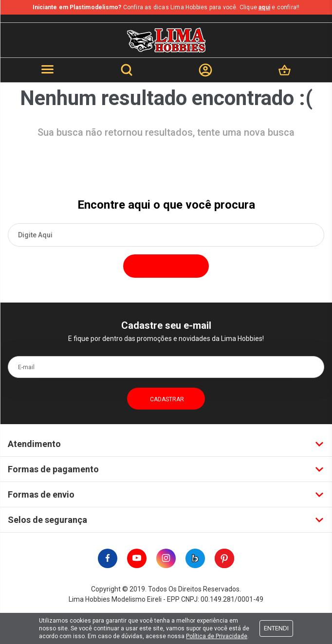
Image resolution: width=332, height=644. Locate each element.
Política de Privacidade (217, 636)
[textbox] (166, 235)
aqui (264, 7)
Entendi (276, 628)
